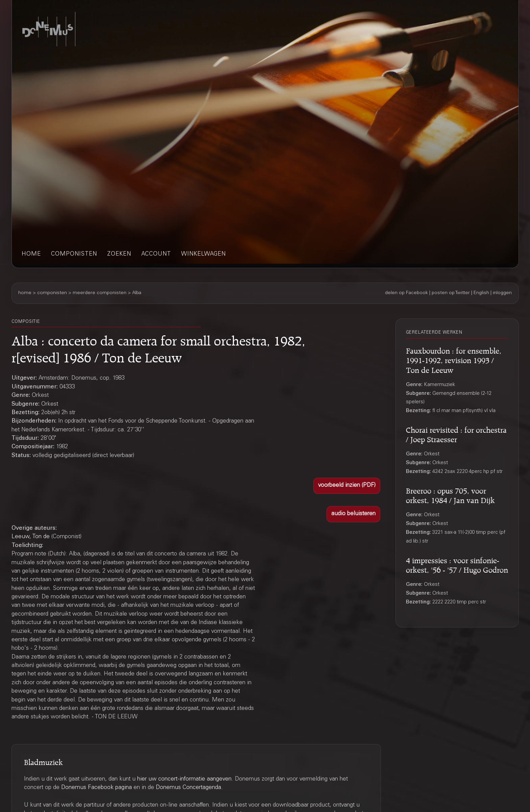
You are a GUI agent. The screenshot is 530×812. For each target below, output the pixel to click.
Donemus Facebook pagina (97, 788)
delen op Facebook (406, 293)
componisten (74, 254)
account (156, 254)
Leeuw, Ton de (31, 537)
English (481, 293)
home (31, 254)
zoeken (119, 254)
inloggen (502, 293)
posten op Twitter (451, 293)
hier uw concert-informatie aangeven (184, 779)
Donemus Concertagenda (188, 788)
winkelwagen (203, 254)
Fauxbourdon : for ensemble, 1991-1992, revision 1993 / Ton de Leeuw (454, 359)
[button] (347, 486)
